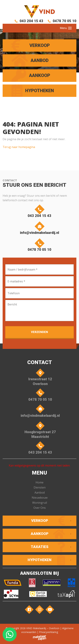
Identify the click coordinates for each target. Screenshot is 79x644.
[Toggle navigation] (70, 28)
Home (39, 482)
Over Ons (40, 508)
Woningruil (40, 503)
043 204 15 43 (28, 21)
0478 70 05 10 (61, 21)
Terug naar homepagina (19, 147)
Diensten (40, 487)
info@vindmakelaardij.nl (39, 229)
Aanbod (40, 493)
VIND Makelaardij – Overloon (43, 628)
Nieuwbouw (40, 498)
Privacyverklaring (49, 632)
